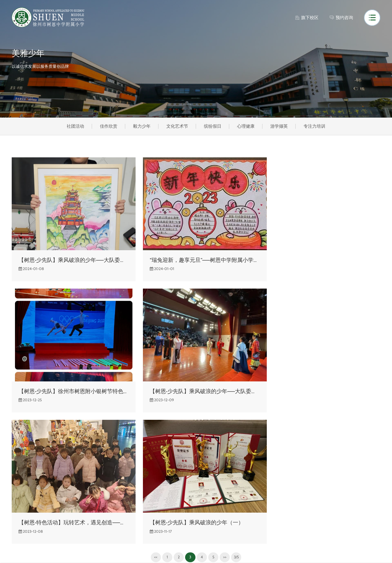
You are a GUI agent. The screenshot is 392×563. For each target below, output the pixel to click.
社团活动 (73, 126)
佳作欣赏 (107, 126)
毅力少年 (141, 126)
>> (225, 418)
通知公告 (66, 480)
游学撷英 (280, 126)
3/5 (237, 418)
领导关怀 (20, 518)
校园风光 (20, 480)
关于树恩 (20, 470)
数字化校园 (115, 489)
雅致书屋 (113, 480)
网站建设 (293, 551)
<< (155, 418)
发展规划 (113, 499)
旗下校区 (307, 18)
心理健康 (247, 126)
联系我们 (20, 528)
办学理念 (20, 508)
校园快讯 (66, 470)
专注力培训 (316, 126)
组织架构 (20, 489)
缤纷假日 (213, 126)
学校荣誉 (20, 499)
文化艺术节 (177, 126)
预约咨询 (341, 18)
